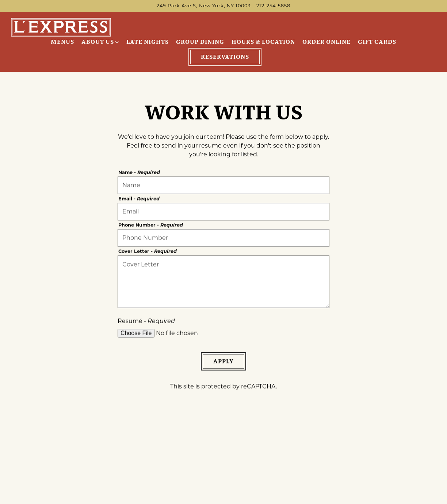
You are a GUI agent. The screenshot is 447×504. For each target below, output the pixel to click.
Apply (223, 362)
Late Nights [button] (148, 42)
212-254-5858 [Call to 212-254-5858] (273, 6)
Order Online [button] (326, 42)
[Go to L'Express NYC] (204, 6)
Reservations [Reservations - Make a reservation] (225, 57)
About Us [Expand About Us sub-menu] (100, 41)
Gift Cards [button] (377, 42)
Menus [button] (62, 42)
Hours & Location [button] (263, 42)
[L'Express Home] (61, 27)
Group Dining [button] (200, 42)
